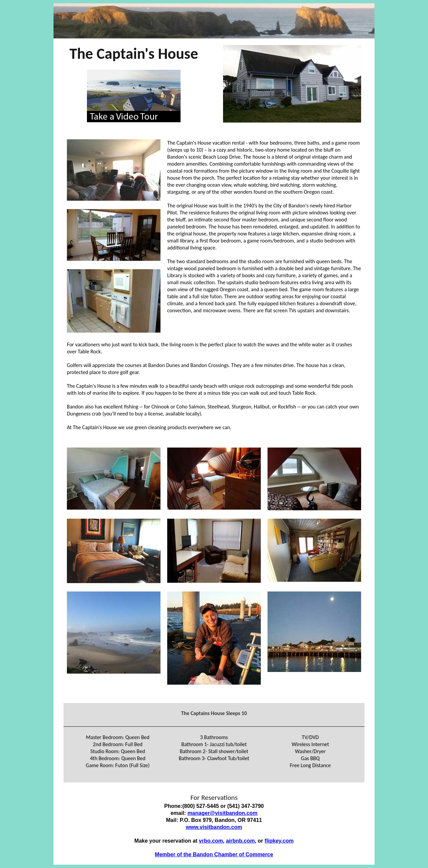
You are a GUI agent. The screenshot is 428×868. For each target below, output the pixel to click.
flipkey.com (279, 841)
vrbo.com (211, 841)
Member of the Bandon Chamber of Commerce (214, 854)
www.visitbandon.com (214, 827)
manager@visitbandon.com (223, 813)
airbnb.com (240, 841)
